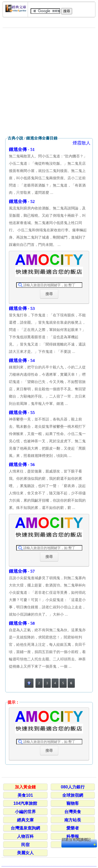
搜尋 (49, 294)
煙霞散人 (82, 143)
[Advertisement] (49, 82)
